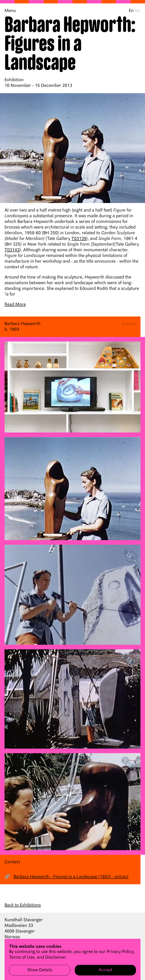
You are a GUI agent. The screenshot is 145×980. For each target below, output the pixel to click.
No (138, 11)
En (131, 11)
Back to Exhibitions (23, 905)
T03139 (79, 239)
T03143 (12, 250)
